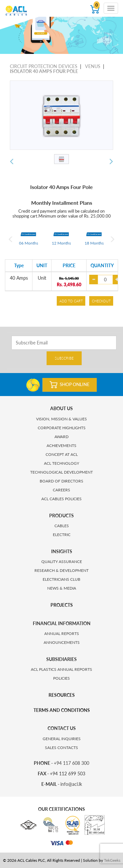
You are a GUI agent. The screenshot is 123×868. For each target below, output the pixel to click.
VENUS (93, 66)
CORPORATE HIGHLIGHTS (62, 428)
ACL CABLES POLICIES (61, 499)
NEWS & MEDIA (62, 588)
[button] (12, 162)
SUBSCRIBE (64, 358)
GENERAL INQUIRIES (62, 739)
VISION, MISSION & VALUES (61, 419)
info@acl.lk (71, 784)
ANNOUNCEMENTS (62, 642)
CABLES (62, 526)
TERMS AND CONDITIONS (62, 710)
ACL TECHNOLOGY (61, 463)
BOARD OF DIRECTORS (61, 481)
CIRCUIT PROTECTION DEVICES (44, 66)
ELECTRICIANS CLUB (61, 579)
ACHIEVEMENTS (61, 446)
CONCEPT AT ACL (62, 454)
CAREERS (61, 490)
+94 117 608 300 (72, 763)
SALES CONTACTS (61, 748)
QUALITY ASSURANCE (62, 562)
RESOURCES (62, 695)
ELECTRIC (62, 535)
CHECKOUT (101, 301)
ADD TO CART (71, 301)
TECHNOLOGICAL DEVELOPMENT (61, 472)
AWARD (61, 437)
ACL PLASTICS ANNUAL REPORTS (61, 669)
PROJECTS (62, 605)
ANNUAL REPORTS (62, 633)
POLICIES (61, 678)
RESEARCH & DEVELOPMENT (61, 570)
